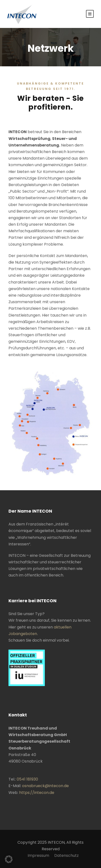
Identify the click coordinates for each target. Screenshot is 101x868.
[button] (9, 859)
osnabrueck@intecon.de (45, 786)
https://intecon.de (37, 793)
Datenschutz (66, 855)
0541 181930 (27, 779)
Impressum (38, 855)
